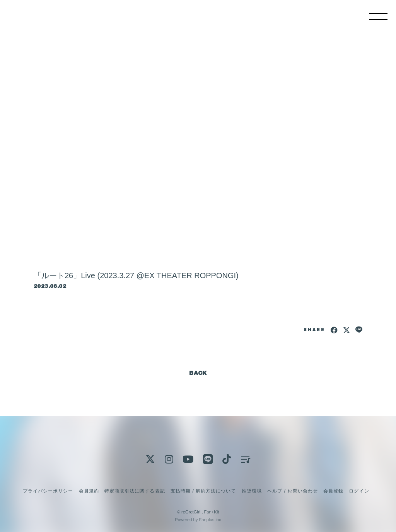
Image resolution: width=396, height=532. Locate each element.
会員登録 (333, 491)
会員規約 (89, 491)
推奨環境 (252, 491)
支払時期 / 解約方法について (203, 491)
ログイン (359, 491)
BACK (198, 373)
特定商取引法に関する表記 (135, 491)
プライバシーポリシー (48, 491)
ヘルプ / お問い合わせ (292, 491)
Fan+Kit (211, 512)
